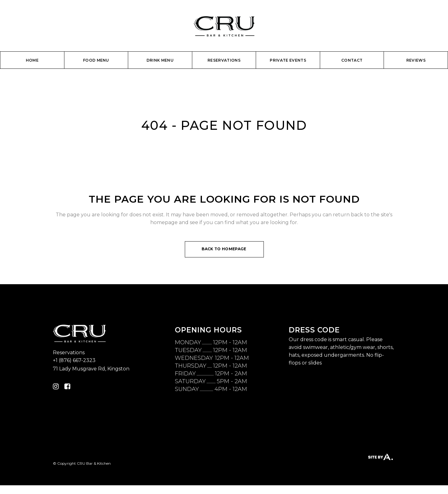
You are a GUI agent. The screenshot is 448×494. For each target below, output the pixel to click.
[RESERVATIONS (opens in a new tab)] (224, 61)
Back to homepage (224, 249)
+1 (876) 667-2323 (74, 360)
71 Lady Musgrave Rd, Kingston (91, 369)
